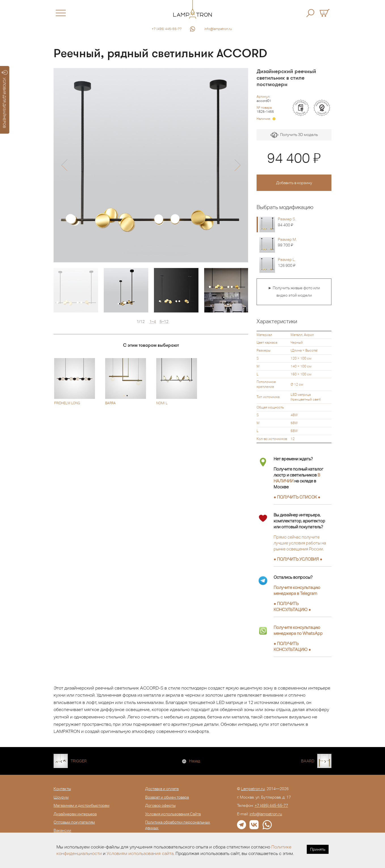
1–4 (153, 322)
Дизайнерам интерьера (75, 814)
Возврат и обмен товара (167, 797)
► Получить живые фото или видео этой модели (294, 292)
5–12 (164, 322)
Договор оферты (160, 805)
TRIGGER (79, 761)
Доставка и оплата (162, 789)
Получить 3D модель (294, 135)
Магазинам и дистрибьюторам (82, 805)
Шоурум (61, 797)
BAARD (308, 761)
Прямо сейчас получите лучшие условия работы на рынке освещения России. (300, 543)
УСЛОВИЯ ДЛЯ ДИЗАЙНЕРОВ (5, 99)
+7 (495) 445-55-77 (167, 29)
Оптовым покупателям (74, 822)
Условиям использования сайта (140, 853)
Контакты (62, 789)
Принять (318, 849)
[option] (151, 165)
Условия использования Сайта (173, 814)
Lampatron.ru (253, 789)
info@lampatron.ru (218, 29)
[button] (64, 165)
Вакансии (62, 830)
